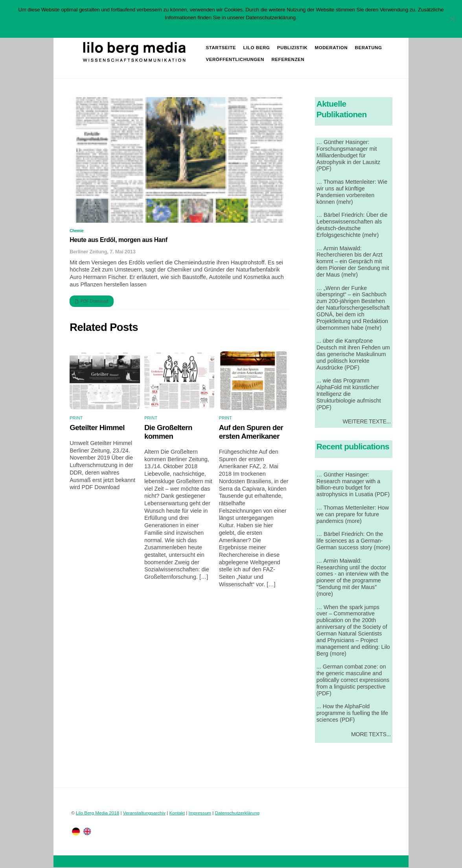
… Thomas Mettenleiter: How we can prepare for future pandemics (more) (353, 515)
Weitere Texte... (367, 422)
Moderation (331, 48)
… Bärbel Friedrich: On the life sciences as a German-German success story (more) (353, 541)
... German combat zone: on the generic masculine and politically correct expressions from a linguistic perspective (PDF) (353, 681)
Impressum (200, 814)
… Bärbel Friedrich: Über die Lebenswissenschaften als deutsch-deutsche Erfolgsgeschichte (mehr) (352, 226)
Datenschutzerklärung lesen (238, 28)
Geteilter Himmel (97, 428)
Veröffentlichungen (235, 60)
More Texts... (371, 735)
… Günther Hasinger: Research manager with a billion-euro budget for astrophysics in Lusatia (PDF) (353, 485)
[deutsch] (76, 832)
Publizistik (293, 48)
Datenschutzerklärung (237, 814)
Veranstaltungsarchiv (144, 814)
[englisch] (87, 832)
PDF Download (92, 302)
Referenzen (288, 60)
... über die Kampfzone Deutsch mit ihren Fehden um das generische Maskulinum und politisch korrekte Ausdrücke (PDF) (353, 355)
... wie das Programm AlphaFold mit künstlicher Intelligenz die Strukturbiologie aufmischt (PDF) (349, 394)
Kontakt (177, 814)
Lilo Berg (257, 48)
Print (76, 419)
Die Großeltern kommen (168, 433)
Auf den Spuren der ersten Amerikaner (251, 433)
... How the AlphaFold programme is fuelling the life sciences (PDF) (352, 714)
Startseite (221, 48)
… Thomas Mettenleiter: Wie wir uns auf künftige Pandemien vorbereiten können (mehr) (352, 193)
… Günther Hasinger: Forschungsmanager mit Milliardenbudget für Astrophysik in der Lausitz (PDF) (348, 156)
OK (200, 28)
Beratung (369, 48)
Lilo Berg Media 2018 (98, 814)
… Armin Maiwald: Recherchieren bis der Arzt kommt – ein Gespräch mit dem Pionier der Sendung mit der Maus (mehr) (353, 262)
